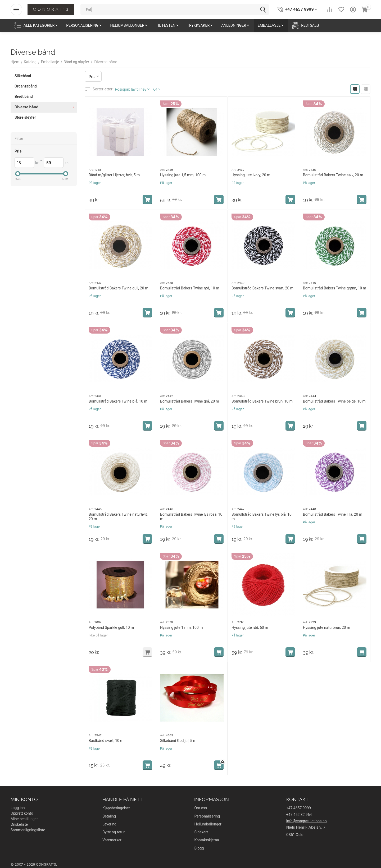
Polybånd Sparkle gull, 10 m (111, 627)
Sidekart (201, 832)
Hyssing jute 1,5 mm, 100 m (183, 175)
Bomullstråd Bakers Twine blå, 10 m (118, 401)
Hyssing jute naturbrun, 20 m (326, 627)
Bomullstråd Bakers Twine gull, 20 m (118, 288)
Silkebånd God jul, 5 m (178, 741)
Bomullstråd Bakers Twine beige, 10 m (334, 401)
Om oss (201, 808)
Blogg (199, 848)
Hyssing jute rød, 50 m (250, 627)
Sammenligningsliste (28, 830)
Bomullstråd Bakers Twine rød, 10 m (190, 288)
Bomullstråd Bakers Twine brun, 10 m (262, 401)
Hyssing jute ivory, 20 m (251, 175)
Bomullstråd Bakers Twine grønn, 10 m (335, 288)
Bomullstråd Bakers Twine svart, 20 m (262, 288)
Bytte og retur (114, 832)
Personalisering (207, 816)
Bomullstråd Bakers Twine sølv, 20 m (333, 175)
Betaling (109, 816)
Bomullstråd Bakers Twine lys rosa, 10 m (191, 517)
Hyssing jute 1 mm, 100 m (182, 627)
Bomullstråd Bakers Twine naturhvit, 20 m (118, 517)
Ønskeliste (19, 824)
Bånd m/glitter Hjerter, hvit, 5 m (114, 175)
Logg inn (18, 808)
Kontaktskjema (207, 840)
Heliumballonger (208, 824)
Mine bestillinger (24, 819)
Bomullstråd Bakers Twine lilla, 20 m (333, 514)
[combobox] (175, 10)
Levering (109, 824)
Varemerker (112, 840)
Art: (91, 170)
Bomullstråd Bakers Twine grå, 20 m (190, 401)
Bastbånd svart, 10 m (106, 741)
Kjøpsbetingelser (116, 808)
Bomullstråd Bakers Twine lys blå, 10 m (262, 517)
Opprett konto (22, 813)
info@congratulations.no (307, 821)
